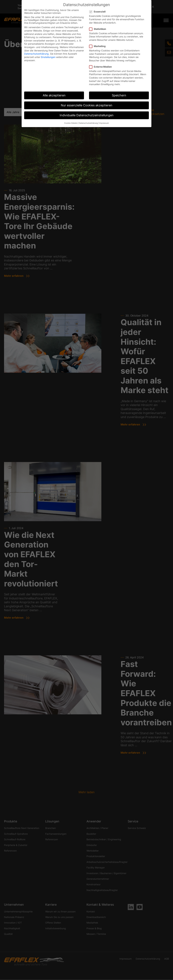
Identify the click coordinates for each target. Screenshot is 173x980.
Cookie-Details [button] (71, 123)
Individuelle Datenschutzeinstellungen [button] (87, 115)
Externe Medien (102, 67)
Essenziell (98, 12)
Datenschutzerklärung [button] (88, 123)
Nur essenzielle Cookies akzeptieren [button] (87, 105)
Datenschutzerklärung (36, 54)
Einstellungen (48, 57)
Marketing (98, 46)
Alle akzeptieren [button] (54, 95)
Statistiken (99, 29)
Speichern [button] (119, 95)
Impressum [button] (104, 123)
